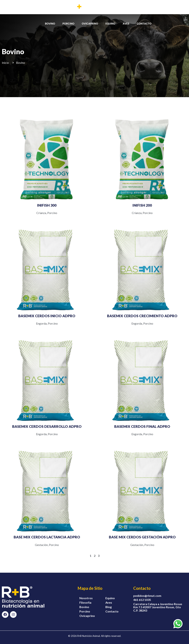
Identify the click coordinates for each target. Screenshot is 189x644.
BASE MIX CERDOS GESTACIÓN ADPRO (142, 537)
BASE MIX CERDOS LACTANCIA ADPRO (47, 537)
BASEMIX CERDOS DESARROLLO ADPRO (47, 426)
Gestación (41, 545)
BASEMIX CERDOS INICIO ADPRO (47, 316)
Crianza (41, 213)
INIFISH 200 (142, 205)
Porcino (52, 213)
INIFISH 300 (47, 205)
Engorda (41, 323)
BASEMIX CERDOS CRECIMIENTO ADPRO (142, 316)
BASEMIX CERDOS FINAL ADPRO (142, 426)
